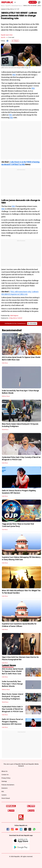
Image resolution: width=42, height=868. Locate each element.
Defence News (6, 396)
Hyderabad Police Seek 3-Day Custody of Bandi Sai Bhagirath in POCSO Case (21, 458)
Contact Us (5, 775)
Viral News (5, 530)
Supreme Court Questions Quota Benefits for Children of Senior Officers (19, 625)
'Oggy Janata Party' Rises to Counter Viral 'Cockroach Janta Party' (18, 525)
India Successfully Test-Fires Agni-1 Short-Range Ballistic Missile (20, 392)
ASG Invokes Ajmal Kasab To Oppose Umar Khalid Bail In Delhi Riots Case (21, 358)
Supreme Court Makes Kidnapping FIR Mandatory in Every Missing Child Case (21, 558)
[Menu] (39, 2)
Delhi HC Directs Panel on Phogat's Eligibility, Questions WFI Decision (19, 492)
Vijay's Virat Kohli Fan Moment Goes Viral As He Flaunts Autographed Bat (20, 658)
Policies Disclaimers (8, 785)
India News (5, 363)
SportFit (3, 37)
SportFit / (8, 6)
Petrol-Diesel (6, 798)
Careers (4, 795)
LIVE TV (33, 2)
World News (5, 430)
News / (3, 6)
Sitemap (4, 781)
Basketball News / (17, 6)
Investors (5, 788)
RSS (3, 792)
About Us (4, 771)
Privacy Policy (6, 778)
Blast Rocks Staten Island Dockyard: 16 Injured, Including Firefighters (20, 425)
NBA (14, 75)
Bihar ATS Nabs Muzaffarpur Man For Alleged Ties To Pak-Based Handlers (21, 592)
